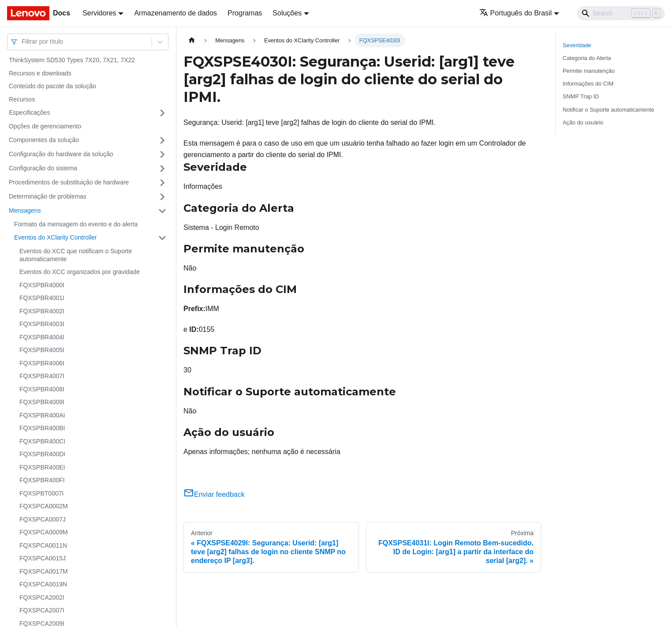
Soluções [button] (287, 13)
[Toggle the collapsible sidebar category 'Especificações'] (162, 113)
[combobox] (22, 42)
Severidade (577, 45)
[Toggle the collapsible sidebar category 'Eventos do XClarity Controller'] (162, 238)
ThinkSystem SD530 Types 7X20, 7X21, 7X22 (72, 60)
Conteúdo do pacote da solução (52, 86)
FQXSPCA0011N (43, 545)
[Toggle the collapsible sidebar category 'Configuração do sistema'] (162, 169)
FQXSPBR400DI (42, 454)
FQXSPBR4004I (42, 337)
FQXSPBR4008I (42, 389)
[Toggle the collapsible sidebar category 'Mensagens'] (162, 211)
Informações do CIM (588, 84)
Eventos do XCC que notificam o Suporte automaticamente (76, 255)
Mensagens (25, 210)
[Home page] (192, 40)
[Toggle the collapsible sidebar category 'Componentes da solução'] (162, 140)
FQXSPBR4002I (42, 311)
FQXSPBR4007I (42, 376)
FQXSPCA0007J (43, 519)
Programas (245, 13)
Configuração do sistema (43, 168)
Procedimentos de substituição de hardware (69, 182)
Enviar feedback (214, 494)
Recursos (22, 99)
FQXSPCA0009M (44, 532)
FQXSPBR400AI (42, 415)
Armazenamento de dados (175, 13)
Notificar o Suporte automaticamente (609, 110)
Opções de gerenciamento (45, 126)
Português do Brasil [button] (516, 13)
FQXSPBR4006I (42, 363)
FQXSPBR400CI (42, 441)
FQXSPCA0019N (43, 584)
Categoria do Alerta (587, 58)
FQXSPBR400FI (42, 480)
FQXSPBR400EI (42, 467)
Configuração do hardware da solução (61, 154)
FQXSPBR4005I (42, 350)
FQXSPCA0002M (44, 506)
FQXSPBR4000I (42, 285)
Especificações (29, 113)
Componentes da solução (44, 140)
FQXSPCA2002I (42, 597)
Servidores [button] (99, 13)
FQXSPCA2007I (42, 610)
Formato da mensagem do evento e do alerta (76, 224)
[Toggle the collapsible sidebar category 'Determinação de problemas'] (162, 197)
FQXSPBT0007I (41, 493)
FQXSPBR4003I (42, 324)
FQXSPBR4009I (42, 402)
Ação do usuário (583, 122)
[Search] (621, 13)
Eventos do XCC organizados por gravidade (80, 272)
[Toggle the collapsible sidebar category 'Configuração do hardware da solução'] (162, 154)
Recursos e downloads (40, 73)
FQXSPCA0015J (43, 558)
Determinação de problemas (48, 196)
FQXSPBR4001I (42, 298)
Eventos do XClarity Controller (56, 237)
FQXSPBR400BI (42, 428)
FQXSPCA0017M (44, 571)
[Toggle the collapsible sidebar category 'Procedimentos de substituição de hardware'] (162, 183)
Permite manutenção (589, 71)
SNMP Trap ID (581, 96)
